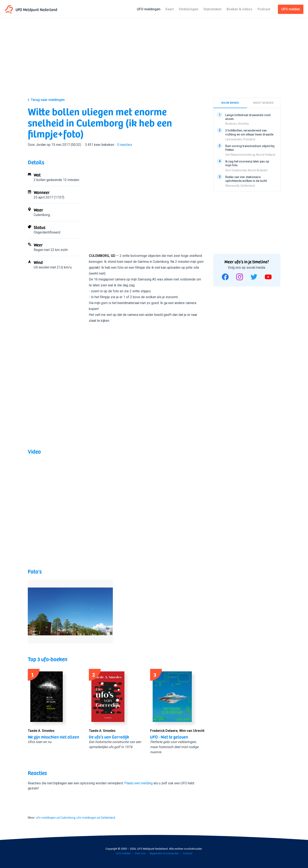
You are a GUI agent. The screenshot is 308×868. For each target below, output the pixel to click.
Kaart (170, 9)
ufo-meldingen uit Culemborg (56, 818)
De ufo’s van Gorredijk (109, 737)
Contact (188, 853)
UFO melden (123, 853)
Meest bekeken (263, 103)
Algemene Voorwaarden (164, 853)
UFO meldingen (149, 9)
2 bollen (40, 180)
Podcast (264, 9)
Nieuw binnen (230, 103)
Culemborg (42, 215)
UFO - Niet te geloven (169, 737)
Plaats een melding (138, 783)
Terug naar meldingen (48, 100)
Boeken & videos (239, 9)
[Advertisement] (154, 62)
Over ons (140, 853)
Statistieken (212, 9)
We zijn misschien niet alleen (53, 737)
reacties (125, 145)
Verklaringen (189, 9)
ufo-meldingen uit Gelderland (96, 818)
